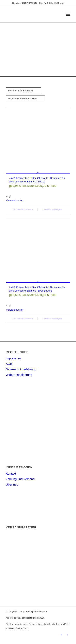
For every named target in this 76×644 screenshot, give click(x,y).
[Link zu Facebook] (67, 635)
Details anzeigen (52, 209)
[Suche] (60, 14)
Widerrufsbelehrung (19, 375)
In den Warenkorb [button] (23, 209)
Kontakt (11, 473)
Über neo (12, 484)
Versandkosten (15, 200)
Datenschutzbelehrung (21, 369)
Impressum (13, 358)
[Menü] (68, 14)
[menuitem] (60, 14)
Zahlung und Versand (20, 479)
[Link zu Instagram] (61, 635)
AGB (9, 364)
